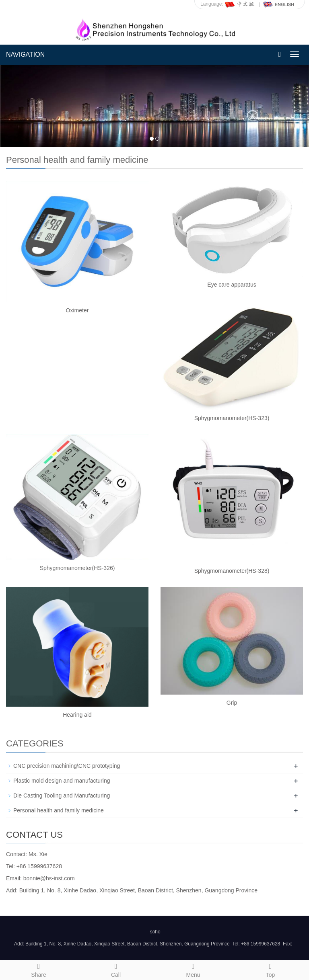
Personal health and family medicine (59, 810)
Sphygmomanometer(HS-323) (232, 418)
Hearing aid (77, 715)
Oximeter (77, 310)
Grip (232, 703)
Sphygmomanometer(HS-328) (232, 571)
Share (39, 969)
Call (116, 969)
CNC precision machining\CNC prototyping (67, 766)
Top (270, 969)
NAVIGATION (25, 54)
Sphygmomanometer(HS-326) (77, 568)
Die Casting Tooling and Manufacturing (62, 795)
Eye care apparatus (232, 285)
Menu (193, 969)
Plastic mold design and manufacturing (62, 781)
